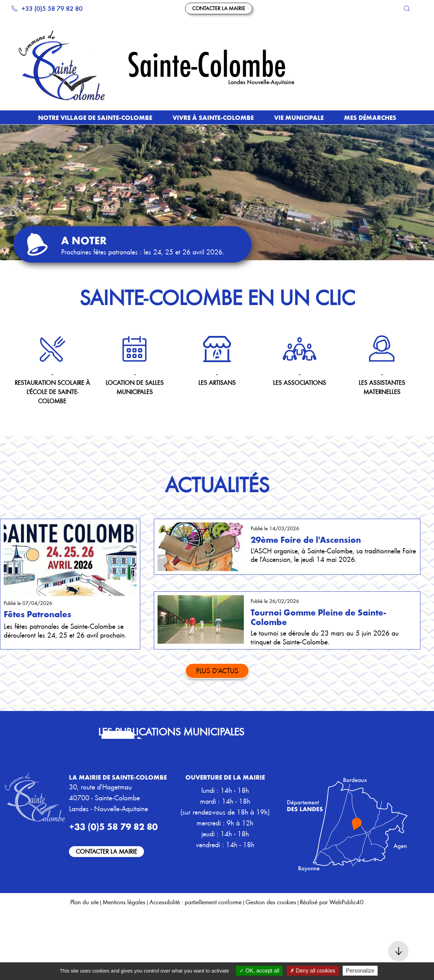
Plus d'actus (217, 670)
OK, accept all (259, 971)
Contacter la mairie (219, 8)
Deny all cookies (313, 971)
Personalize (360, 971)
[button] (407, 8)
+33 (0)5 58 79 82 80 (47, 8)
